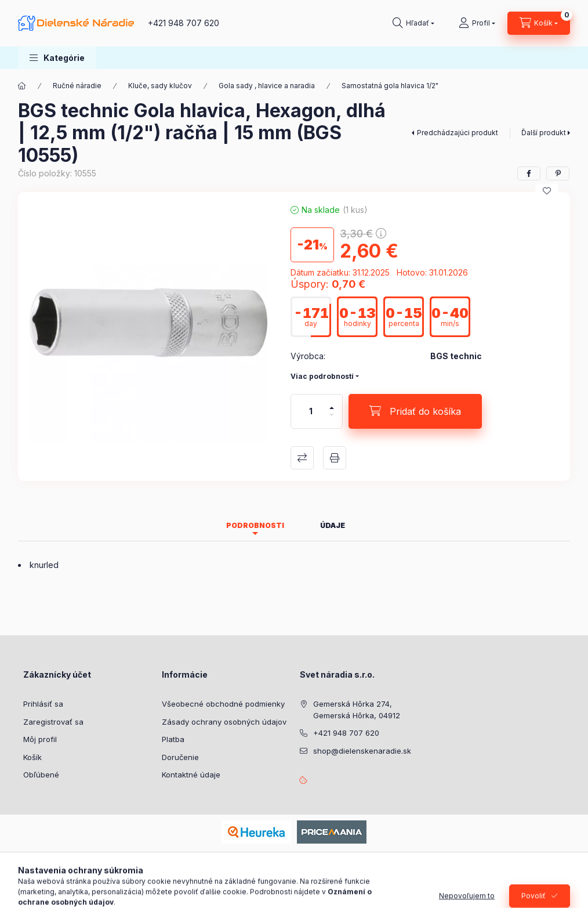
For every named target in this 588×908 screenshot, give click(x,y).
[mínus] (332, 420)
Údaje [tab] (333, 525)
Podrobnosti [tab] (255, 525)
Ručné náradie (77, 86)
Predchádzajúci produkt (458, 133)
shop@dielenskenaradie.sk (362, 751)
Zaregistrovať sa (53, 722)
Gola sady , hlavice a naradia (267, 86)
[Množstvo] (311, 411)
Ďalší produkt (544, 133)
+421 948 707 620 (184, 23)
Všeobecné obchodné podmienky (223, 704)
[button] (57, 58)
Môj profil (40, 739)
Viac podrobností (322, 376)
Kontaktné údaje (191, 775)
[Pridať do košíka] (415, 411)
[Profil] (477, 23)
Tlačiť (335, 458)
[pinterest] (558, 173)
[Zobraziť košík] (539, 23)
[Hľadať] (413, 23)
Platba (173, 739)
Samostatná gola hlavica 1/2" (390, 86)
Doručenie (180, 757)
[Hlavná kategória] (22, 86)
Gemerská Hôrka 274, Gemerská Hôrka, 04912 (357, 710)
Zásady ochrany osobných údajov (224, 722)
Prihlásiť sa (43, 704)
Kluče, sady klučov (160, 86)
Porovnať (302, 458)
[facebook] (529, 173)
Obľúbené (41, 775)
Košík (32, 757)
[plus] (332, 403)
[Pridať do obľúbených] (547, 191)
